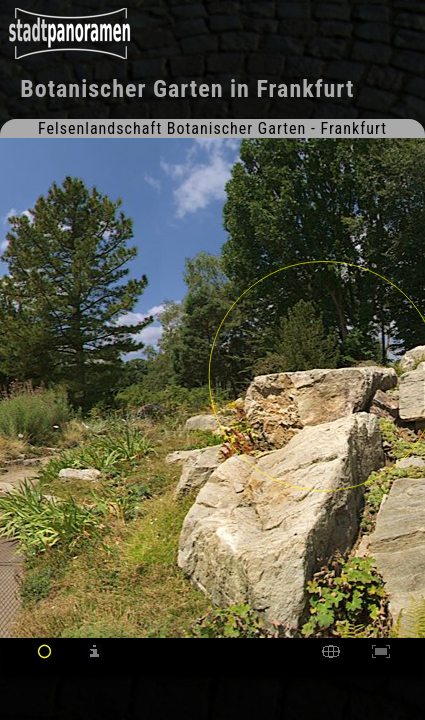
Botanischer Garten (121, 89)
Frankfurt (305, 89)
